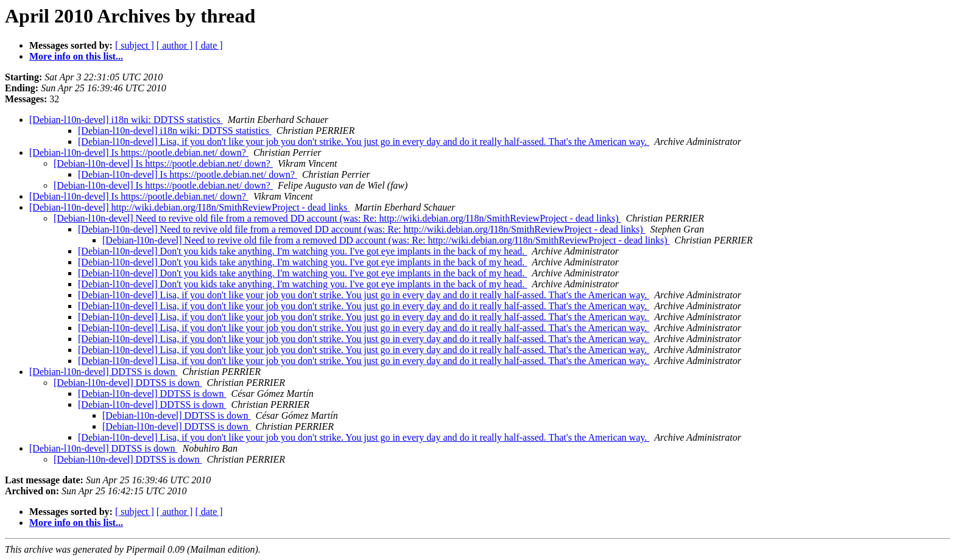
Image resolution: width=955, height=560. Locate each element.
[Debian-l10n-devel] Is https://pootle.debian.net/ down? (139, 152)
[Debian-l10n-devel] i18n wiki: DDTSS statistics (126, 120)
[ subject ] (135, 45)
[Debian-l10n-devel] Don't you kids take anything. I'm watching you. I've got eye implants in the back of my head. (302, 251)
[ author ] (175, 45)
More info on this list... (76, 56)
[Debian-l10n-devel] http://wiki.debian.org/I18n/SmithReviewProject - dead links (189, 207)
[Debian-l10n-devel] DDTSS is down (104, 372)
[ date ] (209, 45)
